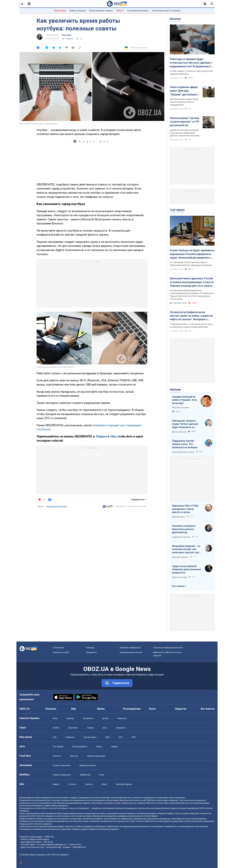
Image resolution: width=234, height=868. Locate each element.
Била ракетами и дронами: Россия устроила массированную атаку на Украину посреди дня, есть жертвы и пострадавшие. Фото (192, 282)
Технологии (66, 35)
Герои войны (60, 11)
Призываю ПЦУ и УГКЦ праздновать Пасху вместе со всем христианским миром (185, 509)
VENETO (120, 11)
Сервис (114, 747)
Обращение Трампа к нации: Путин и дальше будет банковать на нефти (185, 424)
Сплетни (72, 784)
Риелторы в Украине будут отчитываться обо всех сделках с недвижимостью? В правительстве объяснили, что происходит (192, 63)
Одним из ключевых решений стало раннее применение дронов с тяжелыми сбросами (185, 133)
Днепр (105, 718)
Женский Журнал (124, 784)
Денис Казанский (179, 577)
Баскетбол (73, 728)
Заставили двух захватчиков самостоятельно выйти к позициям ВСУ (184, 102)
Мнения (175, 390)
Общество (181, 709)
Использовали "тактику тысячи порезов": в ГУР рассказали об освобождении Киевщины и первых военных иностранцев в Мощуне (185, 122)
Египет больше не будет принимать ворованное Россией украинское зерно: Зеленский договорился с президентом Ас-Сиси (192, 254)
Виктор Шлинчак (179, 432)
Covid (102, 775)
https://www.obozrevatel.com (118, 798)
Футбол (56, 728)
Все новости (208, 709)
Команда (90, 648)
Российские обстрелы (138, 11)
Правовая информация (130, 648)
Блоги (152, 709)
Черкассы (122, 718)
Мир (74, 709)
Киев (55, 718)
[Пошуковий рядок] (212, 4)
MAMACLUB (85, 775)
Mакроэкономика (88, 765)
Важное (175, 19)
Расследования (132, 709)
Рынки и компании (62, 765)
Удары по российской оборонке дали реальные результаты (186, 569)
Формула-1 (121, 728)
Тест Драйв (58, 747)
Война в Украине (78, 11)
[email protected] (54, 847)
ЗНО (121, 737)
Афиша (56, 784)
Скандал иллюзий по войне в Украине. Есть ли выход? (185, 400)
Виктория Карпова (180, 557)
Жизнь (101, 709)
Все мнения (178, 586)
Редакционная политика (57, 506)
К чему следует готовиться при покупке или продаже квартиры (191, 72)
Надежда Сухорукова (181, 537)
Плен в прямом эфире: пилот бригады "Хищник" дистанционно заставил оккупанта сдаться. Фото (185, 91)
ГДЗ (55, 737)
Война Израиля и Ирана (101, 11)
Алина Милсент (52, 35)
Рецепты (57, 756)
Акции (99, 747)
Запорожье (88, 718)
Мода (104, 784)
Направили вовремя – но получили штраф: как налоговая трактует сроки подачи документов (187, 549)
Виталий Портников (181, 408)
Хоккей (90, 728)
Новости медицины (62, 775)
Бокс (105, 728)
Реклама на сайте (61, 652)
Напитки (74, 756)
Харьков (70, 718)
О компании (58, 648)
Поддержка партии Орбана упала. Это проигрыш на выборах (185, 444)
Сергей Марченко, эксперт (183, 452)
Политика (51, 709)
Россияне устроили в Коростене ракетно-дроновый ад (184, 529)
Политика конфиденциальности (168, 648)
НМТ (134, 737)
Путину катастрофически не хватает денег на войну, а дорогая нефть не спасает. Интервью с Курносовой (191, 316)
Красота (89, 784)
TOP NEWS (177, 210)
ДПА (108, 737)
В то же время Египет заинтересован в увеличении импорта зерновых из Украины (191, 264)
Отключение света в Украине (166, 11)
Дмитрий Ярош (179, 517)
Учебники (70, 737)
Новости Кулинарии (96, 756)
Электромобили (80, 747)
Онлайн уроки (90, 737)
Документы (92, 652)
